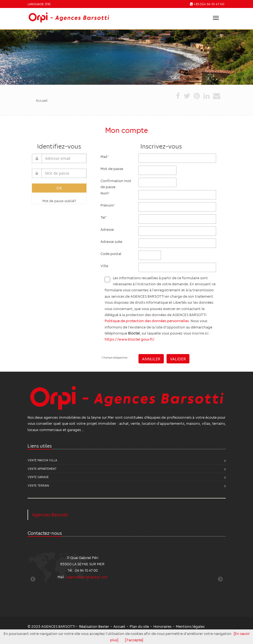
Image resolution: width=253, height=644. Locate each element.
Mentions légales (190, 626)
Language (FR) (39, 4)
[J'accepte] (134, 640)
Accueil (119, 626)
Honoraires (162, 626)
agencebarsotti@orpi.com (87, 577)
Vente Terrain (38, 485)
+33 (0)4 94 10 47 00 (209, 4)
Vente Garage (38, 477)
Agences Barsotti (50, 515)
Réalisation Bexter (94, 626)
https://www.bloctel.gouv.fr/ (129, 339)
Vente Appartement (42, 469)
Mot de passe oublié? (59, 201)
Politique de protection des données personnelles (147, 321)
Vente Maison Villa (42, 460)
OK (59, 188)
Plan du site (139, 626)
